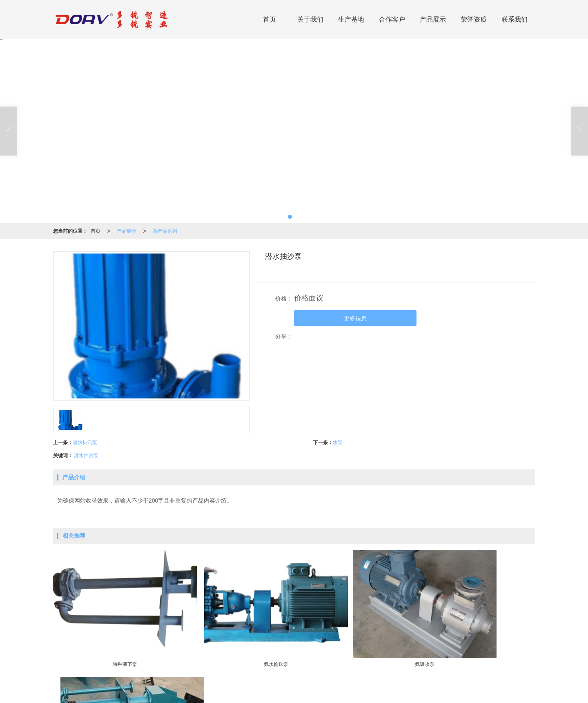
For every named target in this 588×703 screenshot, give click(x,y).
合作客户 (392, 19)
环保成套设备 (169, 685)
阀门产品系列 (312, 685)
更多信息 (355, 318)
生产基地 (351, 19)
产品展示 (433, 19)
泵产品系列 (165, 231)
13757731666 (476, 685)
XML (304, 693)
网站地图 (284, 693)
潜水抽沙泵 (86, 456)
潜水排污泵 (85, 443)
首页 (269, 19)
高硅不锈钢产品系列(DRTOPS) (258, 685)
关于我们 (310, 19)
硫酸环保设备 (204, 685)
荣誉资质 (474, 19)
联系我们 (514, 19)
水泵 (338, 443)
